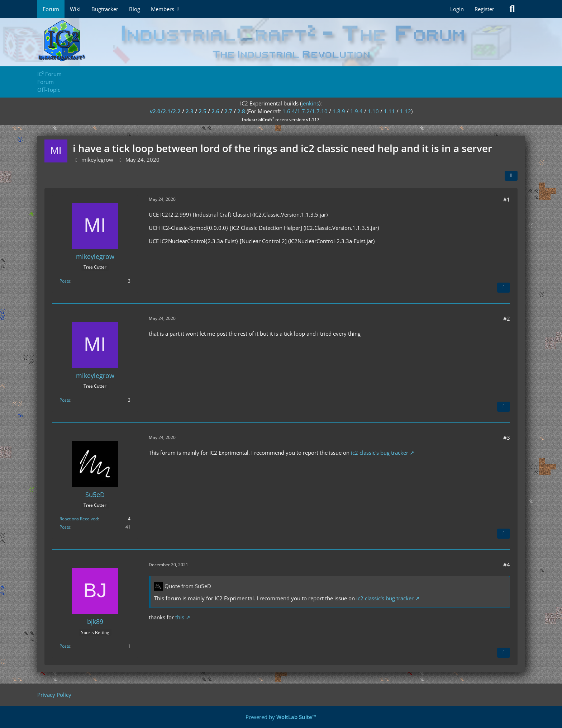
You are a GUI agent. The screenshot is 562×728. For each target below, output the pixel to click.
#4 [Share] (507, 564)
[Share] (511, 176)
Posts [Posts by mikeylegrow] (65, 281)
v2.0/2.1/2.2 (165, 111)
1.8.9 (339, 111)
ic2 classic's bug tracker (380, 453)
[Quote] (504, 288)
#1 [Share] (507, 199)
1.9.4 (356, 111)
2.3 (190, 111)
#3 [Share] (507, 438)
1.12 (406, 111)
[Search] (512, 9)
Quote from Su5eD (188, 586)
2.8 (241, 111)
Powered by (281, 717)
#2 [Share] (507, 318)
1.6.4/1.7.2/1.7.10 (305, 111)
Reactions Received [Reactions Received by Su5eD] (79, 519)
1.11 (389, 111)
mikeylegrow (97, 160)
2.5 (203, 111)
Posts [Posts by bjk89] (65, 646)
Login (457, 9)
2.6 (215, 111)
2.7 (228, 111)
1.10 (373, 111)
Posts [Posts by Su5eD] (65, 527)
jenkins (310, 103)
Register (484, 9)
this (180, 617)
